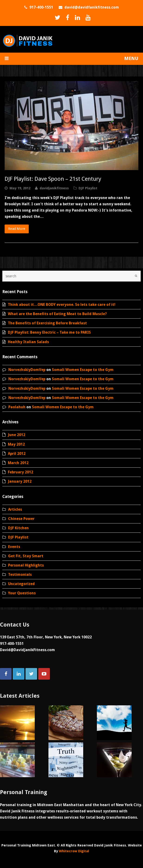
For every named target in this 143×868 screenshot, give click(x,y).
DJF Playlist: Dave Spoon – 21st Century (53, 179)
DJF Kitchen (18, 528)
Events (14, 547)
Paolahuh (17, 407)
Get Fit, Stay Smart (26, 556)
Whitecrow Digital (74, 851)
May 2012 (16, 444)
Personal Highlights (26, 565)
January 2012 (20, 481)
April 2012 (17, 454)
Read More (17, 229)
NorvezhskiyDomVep (27, 370)
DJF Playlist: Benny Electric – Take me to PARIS (49, 332)
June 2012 (17, 435)
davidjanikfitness (54, 188)
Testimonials (20, 575)
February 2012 (21, 472)
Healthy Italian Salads (28, 342)
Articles (15, 509)
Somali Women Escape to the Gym (83, 370)
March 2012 (18, 463)
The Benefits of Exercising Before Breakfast (47, 323)
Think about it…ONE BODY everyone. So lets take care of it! (62, 305)
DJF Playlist (88, 188)
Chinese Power (21, 519)
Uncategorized (21, 584)
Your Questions (22, 593)
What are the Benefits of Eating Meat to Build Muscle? (57, 314)
